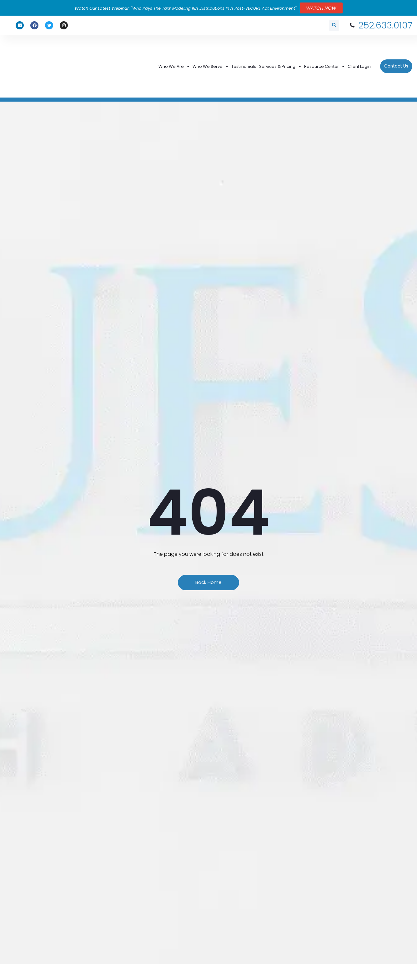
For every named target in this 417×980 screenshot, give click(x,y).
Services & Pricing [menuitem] (280, 55)
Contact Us (396, 55)
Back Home (208, 567)
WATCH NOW (321, 8)
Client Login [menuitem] (359, 55)
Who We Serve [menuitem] (210, 55)
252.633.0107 (381, 25)
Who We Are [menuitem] (174, 55)
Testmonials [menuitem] (244, 55)
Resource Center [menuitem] (324, 55)
